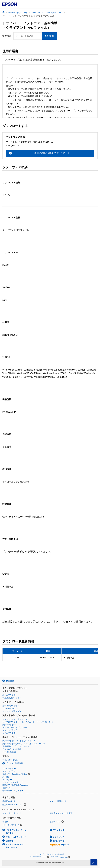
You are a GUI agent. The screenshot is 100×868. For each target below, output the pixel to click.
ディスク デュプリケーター (14, 782)
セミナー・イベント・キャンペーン (15, 846)
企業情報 (10, 841)
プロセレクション (10, 709)
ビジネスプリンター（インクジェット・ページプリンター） (28, 722)
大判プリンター (9, 725)
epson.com (64, 858)
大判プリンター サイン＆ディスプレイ (19, 741)
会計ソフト (7, 788)
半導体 (5, 822)
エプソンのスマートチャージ (15, 719)
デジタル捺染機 (9, 752)
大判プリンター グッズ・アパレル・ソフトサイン (24, 744)
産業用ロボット (9, 801)
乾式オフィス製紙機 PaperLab (15, 785)
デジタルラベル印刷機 (12, 749)
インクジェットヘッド (12, 813)
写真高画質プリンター (12, 698)
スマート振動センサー (59, 801)
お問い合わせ (59, 841)
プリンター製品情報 (14, 763)
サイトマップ (40, 854)
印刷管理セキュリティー (13, 791)
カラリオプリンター (11, 706)
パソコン (6, 777)
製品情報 (10, 681)
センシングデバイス (11, 825)
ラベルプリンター (10, 733)
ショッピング (59, 837)
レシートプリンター (11, 730)
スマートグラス (9, 771)
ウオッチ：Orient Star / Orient (15, 774)
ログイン (59, 845)
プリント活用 (59, 830)
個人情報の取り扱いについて (40, 857)
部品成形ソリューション (13, 805)
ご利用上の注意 (60, 854)
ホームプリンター (10, 695)
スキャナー (7, 780)
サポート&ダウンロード (16, 837)
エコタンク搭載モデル (12, 711)
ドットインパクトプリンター (15, 728)
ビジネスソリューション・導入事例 (17, 832)
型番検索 (7, 36)
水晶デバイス (55, 822)
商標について (55, 857)
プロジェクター (9, 769)
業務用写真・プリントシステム (16, 746)
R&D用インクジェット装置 (61, 813)
